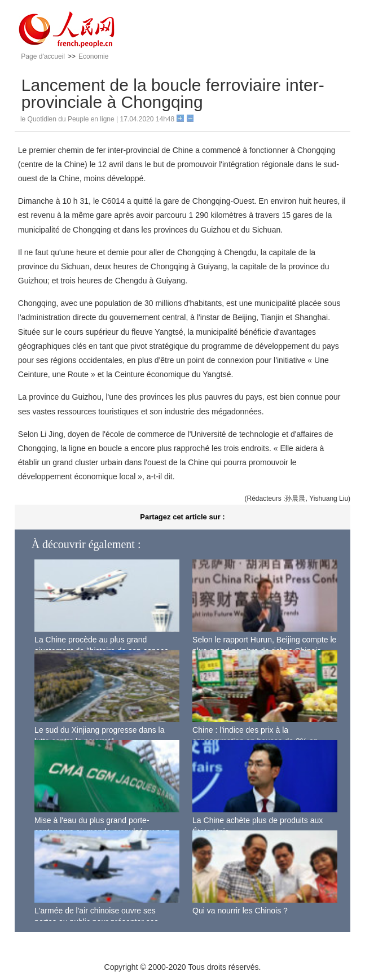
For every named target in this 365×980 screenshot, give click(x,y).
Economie (93, 56)
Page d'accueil (43, 56)
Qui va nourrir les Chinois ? (240, 911)
